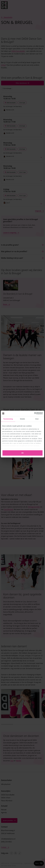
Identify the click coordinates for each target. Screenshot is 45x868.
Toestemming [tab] (8, 419)
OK (23, 453)
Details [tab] (22, 419)
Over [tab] (37, 419)
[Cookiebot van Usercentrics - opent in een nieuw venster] (34, 413)
